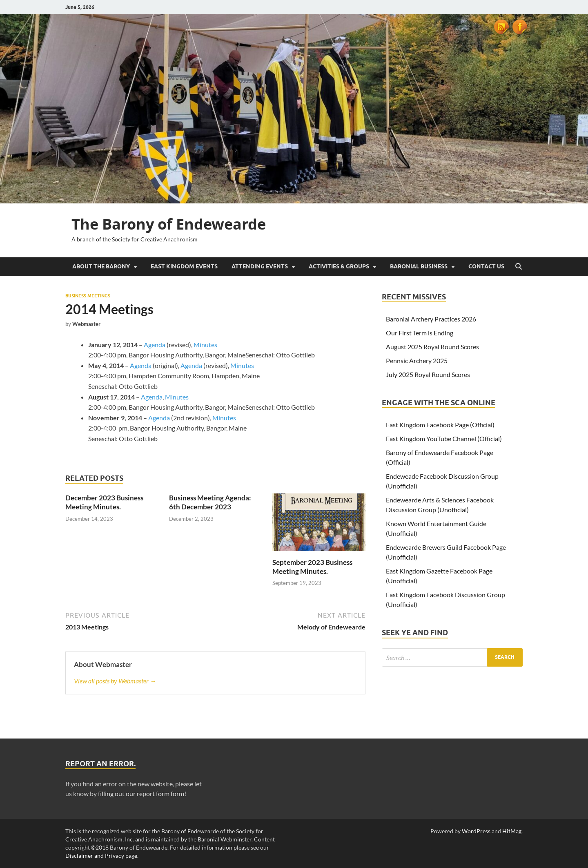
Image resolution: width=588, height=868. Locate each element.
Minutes (205, 345)
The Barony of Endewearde (169, 224)
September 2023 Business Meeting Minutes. (312, 567)
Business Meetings (88, 296)
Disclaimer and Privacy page (101, 856)
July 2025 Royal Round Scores (428, 374)
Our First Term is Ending (420, 333)
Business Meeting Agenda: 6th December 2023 (210, 502)
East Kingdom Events (184, 266)
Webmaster (86, 324)
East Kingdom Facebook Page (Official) (440, 425)
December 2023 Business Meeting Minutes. (104, 502)
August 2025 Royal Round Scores (432, 347)
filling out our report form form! (142, 793)
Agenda (155, 345)
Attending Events (260, 266)
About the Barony (101, 266)
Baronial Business (419, 266)
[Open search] (519, 267)
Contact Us (486, 266)
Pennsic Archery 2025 (417, 360)
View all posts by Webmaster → (115, 681)
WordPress (476, 831)
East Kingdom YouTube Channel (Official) (444, 438)
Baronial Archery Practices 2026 (431, 319)
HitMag (512, 831)
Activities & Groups (339, 266)
